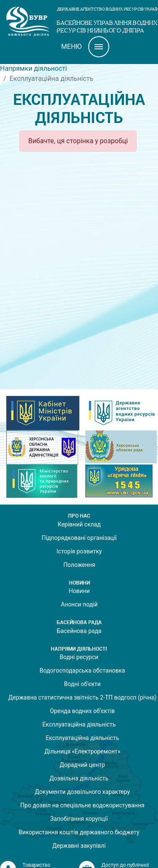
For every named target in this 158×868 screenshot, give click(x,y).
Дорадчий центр (82, 765)
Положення (79, 565)
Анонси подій (79, 604)
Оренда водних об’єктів (82, 711)
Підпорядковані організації (79, 538)
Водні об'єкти (82, 684)
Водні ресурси (79, 657)
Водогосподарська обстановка (82, 670)
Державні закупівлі (79, 846)
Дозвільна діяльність (79, 778)
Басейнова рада (79, 631)
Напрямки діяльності (33, 68)
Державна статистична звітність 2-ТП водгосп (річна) (83, 697)
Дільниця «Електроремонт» (83, 751)
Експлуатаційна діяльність (79, 724)
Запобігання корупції (79, 819)
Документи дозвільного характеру (82, 792)
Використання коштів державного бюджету (79, 832)
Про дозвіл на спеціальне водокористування (82, 805)
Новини (79, 591)
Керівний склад (79, 524)
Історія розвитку (79, 551)
